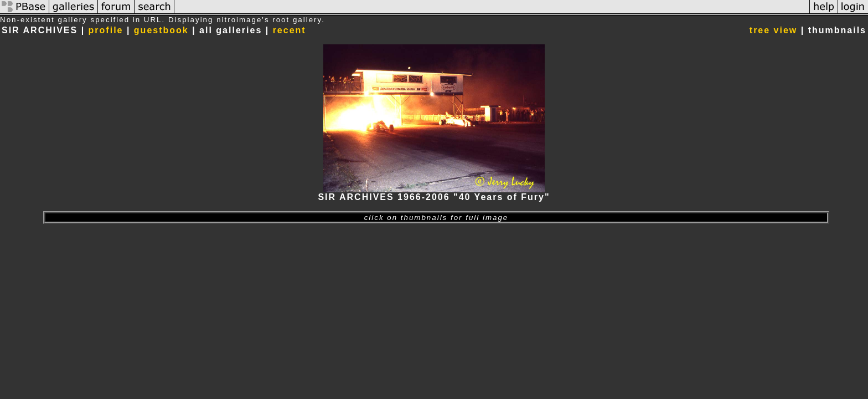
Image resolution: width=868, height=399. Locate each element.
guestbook (161, 30)
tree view (773, 30)
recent (290, 30)
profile (106, 30)
